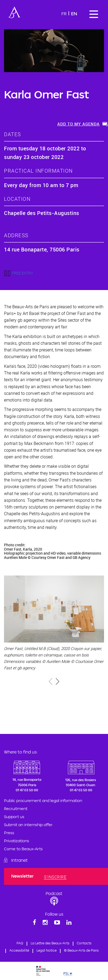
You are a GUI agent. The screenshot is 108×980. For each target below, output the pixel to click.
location (17, 199)
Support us (14, 817)
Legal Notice (47, 950)
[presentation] (51, 682)
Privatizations (17, 841)
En (74, 14)
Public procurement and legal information (43, 801)
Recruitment (16, 809)
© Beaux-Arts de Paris (81, 950)
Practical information (38, 171)
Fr (64, 14)
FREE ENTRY (23, 273)
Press (9, 833)
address (16, 235)
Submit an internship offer (28, 825)
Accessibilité (19, 950)
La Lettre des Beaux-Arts (50, 943)
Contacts (84, 943)
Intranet (19, 860)
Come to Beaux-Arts (23, 849)
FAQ (20, 943)
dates (13, 134)
